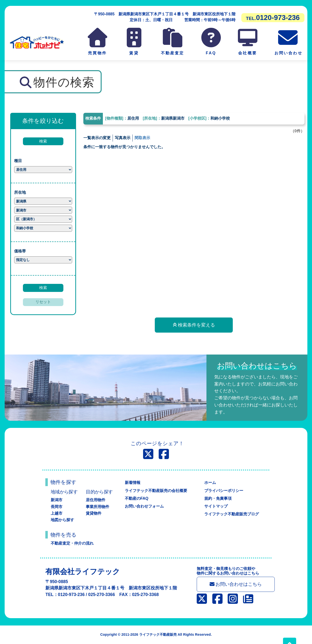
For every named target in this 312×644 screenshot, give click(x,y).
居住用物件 (96, 500)
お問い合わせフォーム (144, 506)
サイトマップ (216, 506)
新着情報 (133, 483)
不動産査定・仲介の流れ (72, 543)
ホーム (210, 483)
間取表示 (142, 138)
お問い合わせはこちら (236, 584)
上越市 (57, 513)
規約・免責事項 (218, 498)
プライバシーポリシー (224, 491)
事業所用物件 (97, 507)
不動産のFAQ (137, 498)
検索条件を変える (194, 325)
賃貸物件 (94, 513)
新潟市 (57, 500)
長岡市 (57, 507)
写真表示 (123, 138)
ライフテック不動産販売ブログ (232, 514)
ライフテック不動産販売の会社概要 (156, 491)
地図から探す (62, 520)
